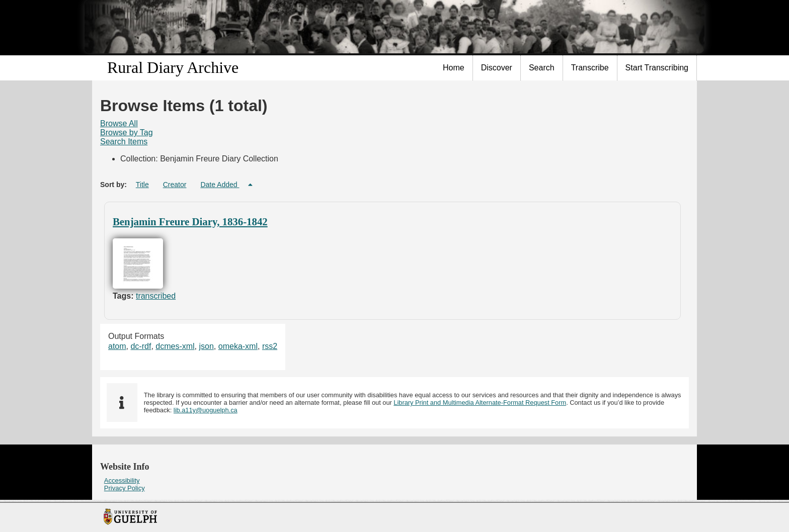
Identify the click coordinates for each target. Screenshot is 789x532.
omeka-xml (238, 346)
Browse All (119, 123)
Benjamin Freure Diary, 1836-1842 (190, 221)
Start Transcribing (657, 68)
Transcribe (590, 68)
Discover (497, 68)
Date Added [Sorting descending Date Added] (220, 185)
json (207, 346)
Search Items (124, 142)
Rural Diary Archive (173, 67)
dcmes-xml (175, 346)
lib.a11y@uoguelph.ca (206, 410)
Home (454, 68)
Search (542, 68)
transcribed (156, 296)
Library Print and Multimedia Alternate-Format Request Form (480, 403)
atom (117, 346)
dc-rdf (141, 346)
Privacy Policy (125, 488)
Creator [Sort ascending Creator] (175, 185)
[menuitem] (454, 68)
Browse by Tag (127, 132)
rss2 (270, 346)
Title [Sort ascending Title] (142, 185)
